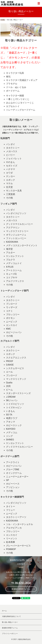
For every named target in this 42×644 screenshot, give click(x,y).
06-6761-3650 (23, 583)
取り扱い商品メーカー (10, 622)
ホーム (4, 611)
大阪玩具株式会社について (11, 616)
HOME (3, 20)
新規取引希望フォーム (21, 589)
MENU (39, 3)
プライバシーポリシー (10, 634)
